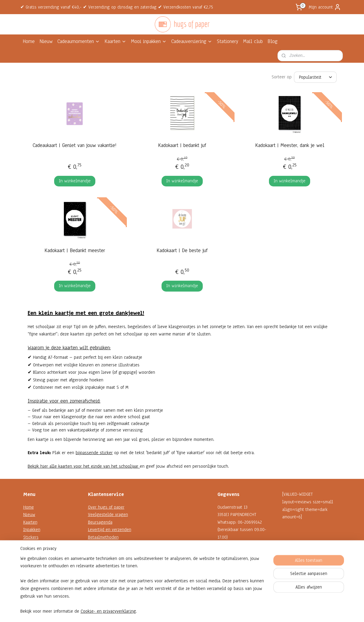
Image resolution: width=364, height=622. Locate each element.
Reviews (96, 575)
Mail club (253, 41)
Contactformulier (233, 567)
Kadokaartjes (35, 545)
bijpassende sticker (94, 453)
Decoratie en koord (41, 552)
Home (29, 41)
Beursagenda (100, 522)
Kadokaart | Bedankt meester (74, 250)
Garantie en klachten (108, 545)
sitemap (166, 611)
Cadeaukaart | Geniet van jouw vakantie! (75, 145)
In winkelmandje (74, 181)
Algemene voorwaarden (110, 560)
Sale (27, 567)
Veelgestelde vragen (108, 515)
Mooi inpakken (149, 41)
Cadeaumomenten (79, 41)
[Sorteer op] (315, 77)
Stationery (228, 41)
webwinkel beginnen (195, 611)
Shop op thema (38, 560)
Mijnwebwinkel (235, 611)
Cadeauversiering (192, 41)
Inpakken (32, 530)
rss (177, 611)
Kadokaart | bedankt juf (182, 145)
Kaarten (115, 41)
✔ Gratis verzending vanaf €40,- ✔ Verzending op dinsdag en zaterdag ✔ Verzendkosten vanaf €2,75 (117, 7)
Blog (272, 41)
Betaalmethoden (103, 537)
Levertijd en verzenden (110, 530)
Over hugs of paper (106, 507)
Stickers (31, 537)
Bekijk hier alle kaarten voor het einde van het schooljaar (84, 466)
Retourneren (100, 552)
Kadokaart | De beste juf (182, 250)
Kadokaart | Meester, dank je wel (289, 145)
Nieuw (46, 41)
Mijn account (325, 7)
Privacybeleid (101, 567)
